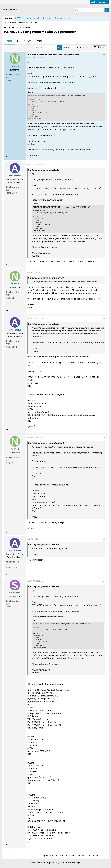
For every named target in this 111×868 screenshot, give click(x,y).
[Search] (89, 10)
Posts (9, 41)
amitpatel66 (47, 150)
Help (52, 855)
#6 (104, 539)
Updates (47, 18)
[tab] (9, 41)
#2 (104, 165)
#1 (104, 55)
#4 (104, 319)
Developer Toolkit (63, 18)
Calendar (34, 23)
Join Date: (11, 74)
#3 (104, 272)
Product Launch (32, 18)
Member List (23, 23)
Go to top (101, 855)
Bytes (46, 855)
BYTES (18, 18)
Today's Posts (10, 23)
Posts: (9, 80)
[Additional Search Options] (103, 10)
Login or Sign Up (99, 2)
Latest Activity (24, 41)
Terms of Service (86, 855)
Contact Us (62, 855)
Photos (40, 41)
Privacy (73, 855)
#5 (104, 438)
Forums (8, 18)
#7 (104, 581)
